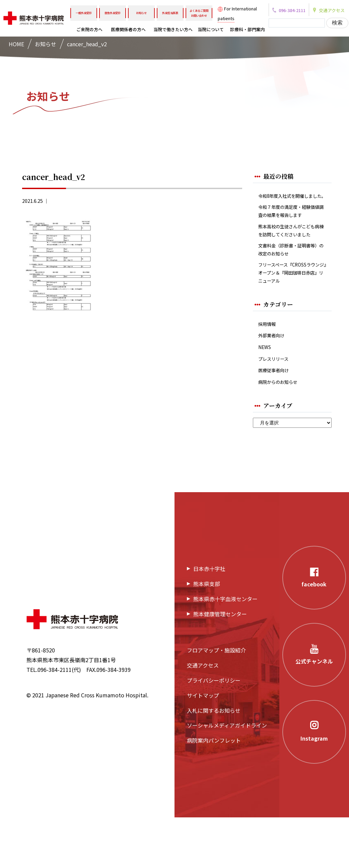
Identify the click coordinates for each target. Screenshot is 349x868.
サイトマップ (203, 746)
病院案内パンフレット (214, 791)
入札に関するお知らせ (214, 761)
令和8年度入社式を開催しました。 (292, 201)
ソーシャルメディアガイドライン (227, 776)
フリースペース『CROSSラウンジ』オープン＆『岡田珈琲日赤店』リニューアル (290, 314)
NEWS (266, 394)
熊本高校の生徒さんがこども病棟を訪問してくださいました (290, 260)
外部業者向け (274, 381)
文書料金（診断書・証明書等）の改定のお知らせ (290, 287)
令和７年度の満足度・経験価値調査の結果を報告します (290, 228)
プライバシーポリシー (214, 731)
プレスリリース (277, 407)
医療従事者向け (277, 419)
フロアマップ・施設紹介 (216, 701)
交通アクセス (203, 716)
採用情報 (269, 368)
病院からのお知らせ (282, 432)
